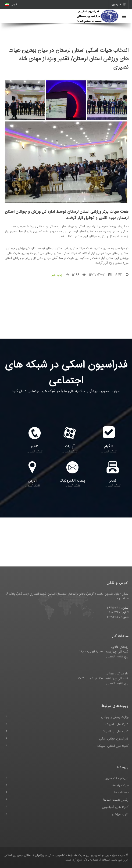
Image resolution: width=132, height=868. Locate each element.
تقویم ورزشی (120, 814)
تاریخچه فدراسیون (117, 778)
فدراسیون (118, 4)
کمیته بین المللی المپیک (113, 746)
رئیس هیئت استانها (116, 800)
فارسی (11, 4)
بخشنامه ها (121, 793)
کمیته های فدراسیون (115, 807)
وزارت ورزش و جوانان (115, 717)
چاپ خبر (57, 275)
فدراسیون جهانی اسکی (114, 739)
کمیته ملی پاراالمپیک (115, 732)
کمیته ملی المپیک (117, 724)
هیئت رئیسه (120, 785)
